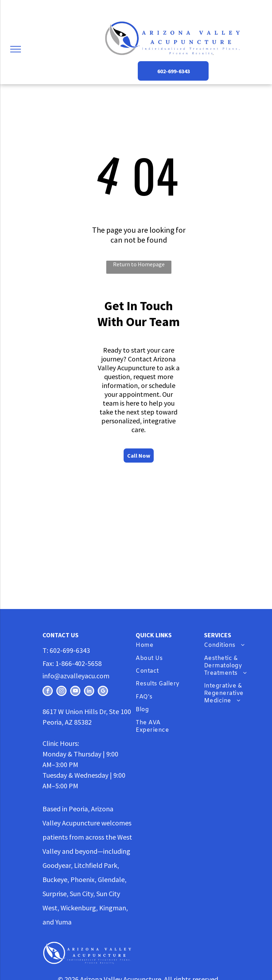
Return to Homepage (139, 264)
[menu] (16, 49)
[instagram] (61, 692)
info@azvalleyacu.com (76, 676)
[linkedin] (89, 692)
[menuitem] (165, 646)
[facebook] (48, 692)
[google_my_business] (103, 692)
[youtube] (75, 692)
